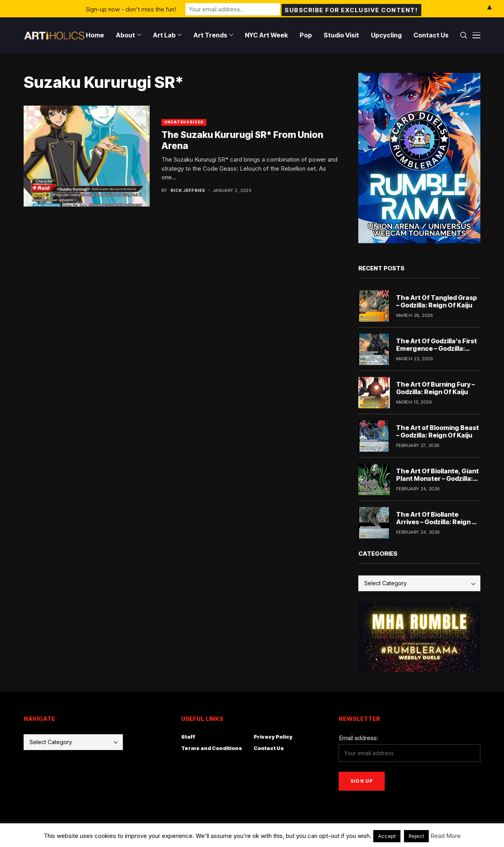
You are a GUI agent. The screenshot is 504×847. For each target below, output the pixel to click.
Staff (188, 737)
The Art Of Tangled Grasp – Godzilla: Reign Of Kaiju (436, 301)
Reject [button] (416, 836)
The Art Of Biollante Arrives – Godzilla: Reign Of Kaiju (438, 522)
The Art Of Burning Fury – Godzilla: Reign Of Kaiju (435, 388)
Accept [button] (387, 836)
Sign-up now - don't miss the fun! (131, 8)
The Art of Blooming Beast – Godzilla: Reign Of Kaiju (437, 431)
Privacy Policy (273, 737)
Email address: (358, 738)
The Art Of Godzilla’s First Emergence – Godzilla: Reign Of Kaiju (436, 348)
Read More (446, 836)
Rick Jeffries (188, 191)
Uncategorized (184, 122)
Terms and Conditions (212, 748)
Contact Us (269, 748)
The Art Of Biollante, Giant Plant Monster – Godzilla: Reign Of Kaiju (437, 478)
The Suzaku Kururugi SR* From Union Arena (242, 140)
